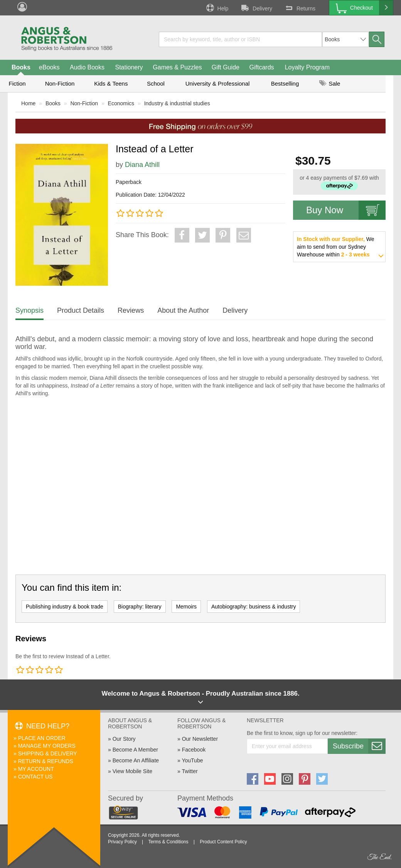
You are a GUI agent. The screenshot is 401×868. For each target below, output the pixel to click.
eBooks (49, 67)
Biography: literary (140, 607)
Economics (121, 103)
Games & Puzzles (177, 67)
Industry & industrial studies (177, 103)
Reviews (131, 310)
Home (28, 103)
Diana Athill (142, 165)
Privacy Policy (122, 842)
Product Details (81, 310)
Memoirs (186, 607)
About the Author (183, 310)
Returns (300, 8)
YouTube (192, 760)
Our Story (124, 739)
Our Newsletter (200, 739)
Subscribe (359, 746)
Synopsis (29, 310)
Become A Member (135, 750)
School (156, 83)
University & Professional (218, 83)
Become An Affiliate (136, 760)
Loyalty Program (307, 67)
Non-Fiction (60, 83)
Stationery (129, 67)
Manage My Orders (47, 746)
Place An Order (42, 738)
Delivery (256, 8)
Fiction (17, 83)
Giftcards (262, 67)
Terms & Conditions (168, 842)
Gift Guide (226, 67)
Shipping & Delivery (48, 753)
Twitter (190, 771)
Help (217, 8)
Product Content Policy (223, 842)
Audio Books (87, 67)
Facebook (194, 750)
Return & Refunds (46, 761)
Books (21, 67)
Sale (330, 83)
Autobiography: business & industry (254, 607)
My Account (36, 769)
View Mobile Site (132, 771)
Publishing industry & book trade (65, 607)
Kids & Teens (111, 83)
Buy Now (346, 210)
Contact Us (35, 777)
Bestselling (285, 83)
